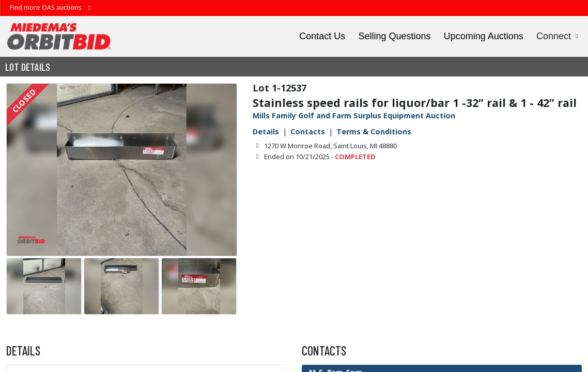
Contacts (308, 131)
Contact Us (322, 36)
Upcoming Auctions (484, 36)
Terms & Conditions (374, 131)
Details (266, 131)
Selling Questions (394, 36)
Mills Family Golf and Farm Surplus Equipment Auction (354, 115)
